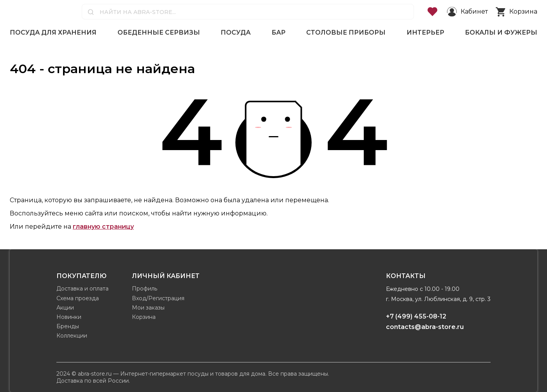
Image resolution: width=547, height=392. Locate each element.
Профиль (145, 289)
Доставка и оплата (82, 289)
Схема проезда (78, 298)
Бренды (68, 326)
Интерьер (425, 32)
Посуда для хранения (53, 32)
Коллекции (72, 336)
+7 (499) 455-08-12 (416, 316)
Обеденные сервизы (159, 32)
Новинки (69, 317)
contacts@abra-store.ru (425, 327)
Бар (279, 32)
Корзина (144, 317)
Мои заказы (148, 308)
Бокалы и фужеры (501, 32)
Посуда (236, 32)
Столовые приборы (346, 32)
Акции (65, 308)
